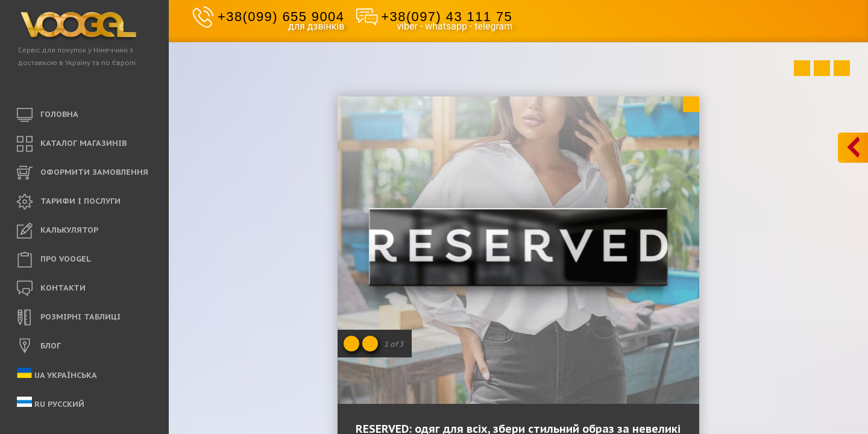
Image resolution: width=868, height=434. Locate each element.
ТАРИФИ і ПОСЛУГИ (69, 202)
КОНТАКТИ (51, 289)
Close (691, 104)
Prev (802, 68)
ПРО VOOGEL (54, 260)
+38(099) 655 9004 (281, 17)
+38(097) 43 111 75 (447, 17)
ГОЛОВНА (48, 115)
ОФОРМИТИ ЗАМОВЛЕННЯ (83, 173)
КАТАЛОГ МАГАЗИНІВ (72, 144)
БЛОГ (39, 347)
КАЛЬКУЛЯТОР (58, 231)
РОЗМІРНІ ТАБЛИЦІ (69, 318)
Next (842, 68)
